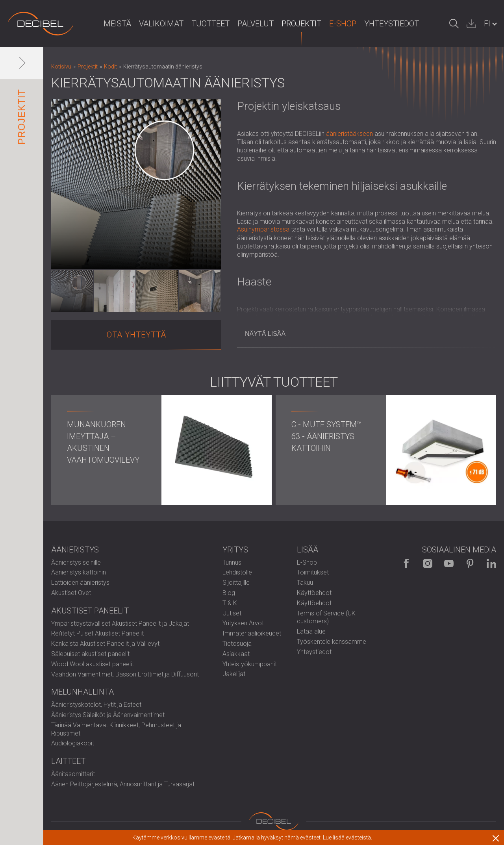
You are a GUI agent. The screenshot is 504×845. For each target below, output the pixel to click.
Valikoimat (161, 24)
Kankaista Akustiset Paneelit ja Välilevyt (105, 644)
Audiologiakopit (73, 743)
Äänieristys (75, 550)
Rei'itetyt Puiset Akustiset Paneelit (97, 633)
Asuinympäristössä (263, 229)
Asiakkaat (236, 654)
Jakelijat (234, 674)
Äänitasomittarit (73, 774)
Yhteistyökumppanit (250, 664)
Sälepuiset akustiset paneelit (90, 654)
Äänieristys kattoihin (79, 572)
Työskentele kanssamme (332, 642)
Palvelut (256, 24)
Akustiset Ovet (71, 593)
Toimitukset (313, 572)
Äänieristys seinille (76, 562)
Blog (229, 593)
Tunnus (232, 562)
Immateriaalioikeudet (252, 633)
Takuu (305, 583)
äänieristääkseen (349, 134)
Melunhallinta (82, 692)
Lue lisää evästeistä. (347, 838)
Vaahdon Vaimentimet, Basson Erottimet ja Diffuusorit (125, 674)
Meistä (117, 24)
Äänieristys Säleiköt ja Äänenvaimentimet (108, 715)
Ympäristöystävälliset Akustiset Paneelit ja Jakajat (120, 624)
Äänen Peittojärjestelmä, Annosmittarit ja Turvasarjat (123, 784)
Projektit (301, 24)
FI (487, 24)
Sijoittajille (236, 583)
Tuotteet (210, 24)
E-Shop (343, 24)
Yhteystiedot (392, 24)
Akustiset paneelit (90, 611)
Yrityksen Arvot (243, 623)
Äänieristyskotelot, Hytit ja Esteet (96, 705)
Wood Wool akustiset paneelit (93, 664)
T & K (230, 603)
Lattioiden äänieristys (80, 583)
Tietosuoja (237, 644)
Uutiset (232, 613)
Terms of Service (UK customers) (326, 617)
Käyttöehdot (314, 593)
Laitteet (68, 761)
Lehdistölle (237, 572)
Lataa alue (311, 631)
